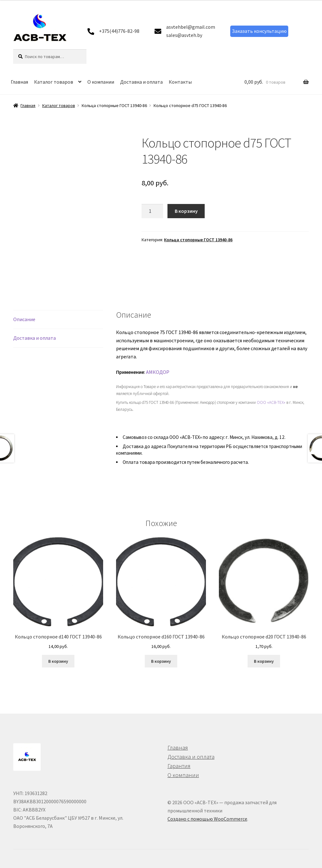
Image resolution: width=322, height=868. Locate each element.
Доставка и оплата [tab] (35, 338)
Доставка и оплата (141, 82)
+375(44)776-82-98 (119, 31)
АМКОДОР (158, 372)
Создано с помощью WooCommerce (207, 819)
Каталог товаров (54, 82)
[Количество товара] (152, 211)
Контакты (180, 82)
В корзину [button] (58, 661)
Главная (19, 82)
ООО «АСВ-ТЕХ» (271, 402)
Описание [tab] (24, 319)
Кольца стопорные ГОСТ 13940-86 (198, 240)
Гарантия (179, 766)
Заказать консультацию (259, 31)
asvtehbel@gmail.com (191, 27)
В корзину (186, 211)
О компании (101, 82)
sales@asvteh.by (184, 35)
